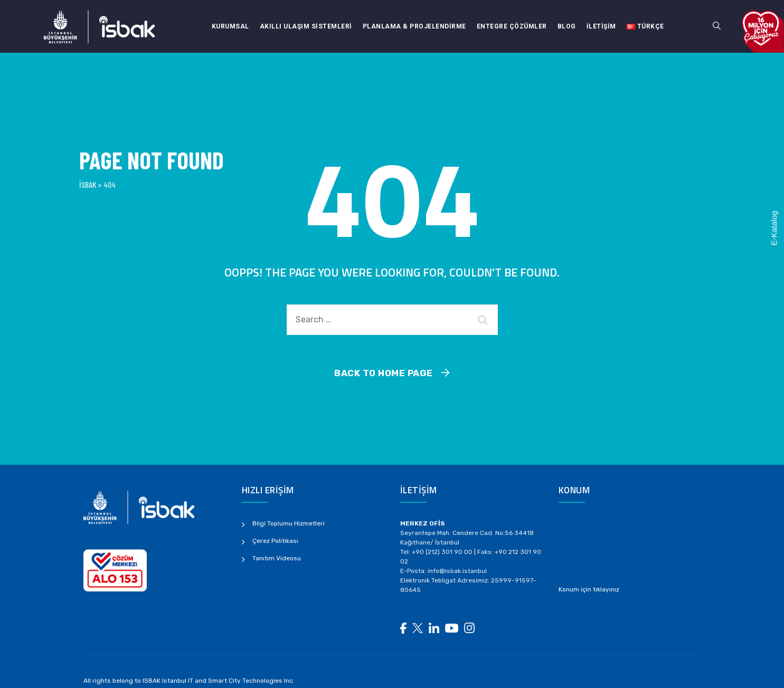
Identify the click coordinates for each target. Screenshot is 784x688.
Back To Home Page (384, 373)
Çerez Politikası (275, 541)
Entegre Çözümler (512, 26)
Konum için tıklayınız (589, 589)
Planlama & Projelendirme (414, 26)
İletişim (601, 26)
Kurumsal (230, 26)
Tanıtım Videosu (277, 558)
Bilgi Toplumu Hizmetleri (289, 523)
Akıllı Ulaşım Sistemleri (306, 26)
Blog (567, 26)
